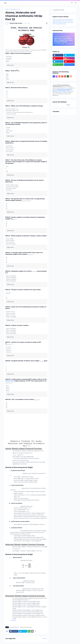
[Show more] (35, 631)
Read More (13, 620)
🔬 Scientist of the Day (58, 10)
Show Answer (11, 65)
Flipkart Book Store (58, 22)
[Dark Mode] (72, 3)
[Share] (46, 23)
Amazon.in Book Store (58, 20)
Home (7, 9)
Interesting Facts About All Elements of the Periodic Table (62, 90)
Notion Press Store (67, 21)
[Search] (75, 3)
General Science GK (15, 9)
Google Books (69, 20)
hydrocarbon (10, 381)
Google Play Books (61, 24)
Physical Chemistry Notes (26, 627)
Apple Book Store (57, 21)
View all (44, 638)
